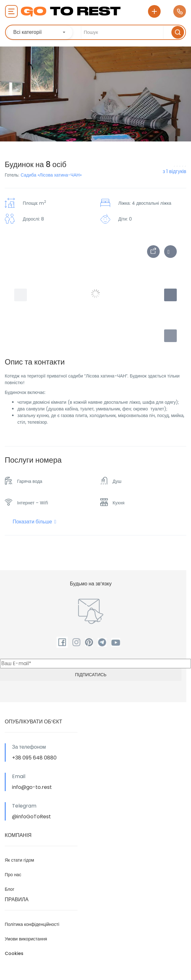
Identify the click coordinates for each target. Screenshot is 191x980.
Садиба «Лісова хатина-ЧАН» (51, 175)
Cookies (14, 953)
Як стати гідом (19, 860)
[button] (170, 336)
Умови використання (26, 939)
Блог (9, 889)
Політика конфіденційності (32, 924)
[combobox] (40, 32)
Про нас (13, 875)
